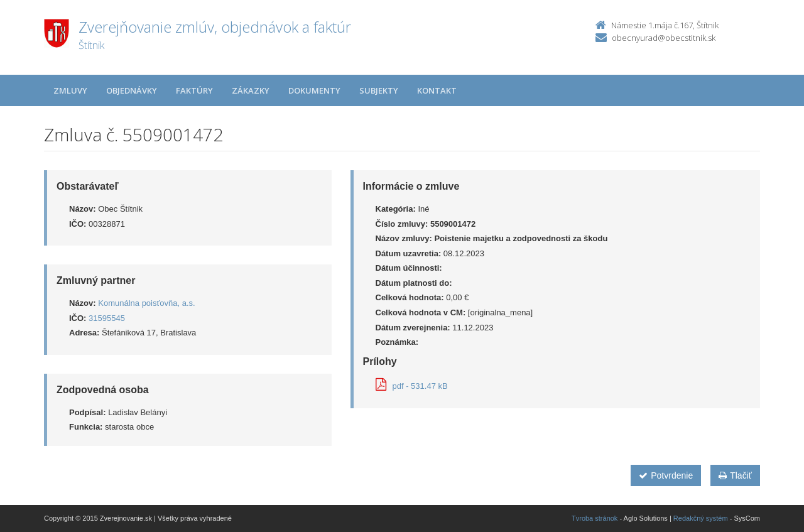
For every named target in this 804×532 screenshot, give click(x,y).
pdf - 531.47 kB (412, 386)
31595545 (107, 318)
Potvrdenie (666, 475)
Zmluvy (70, 90)
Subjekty (379, 90)
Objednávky (132, 90)
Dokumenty (314, 90)
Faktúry (194, 90)
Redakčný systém (701, 518)
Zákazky (251, 90)
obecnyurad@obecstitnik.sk (664, 38)
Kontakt (437, 90)
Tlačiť (735, 475)
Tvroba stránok (595, 518)
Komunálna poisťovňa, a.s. (146, 303)
